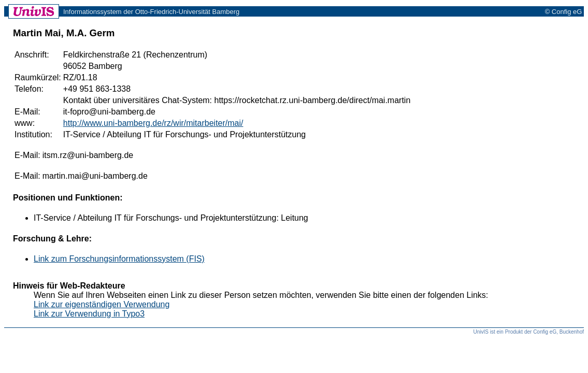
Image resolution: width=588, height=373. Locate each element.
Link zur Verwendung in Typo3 (89, 314)
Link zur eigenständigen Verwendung (102, 304)
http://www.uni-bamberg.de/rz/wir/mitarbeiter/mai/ (153, 123)
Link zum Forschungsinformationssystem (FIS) (119, 259)
